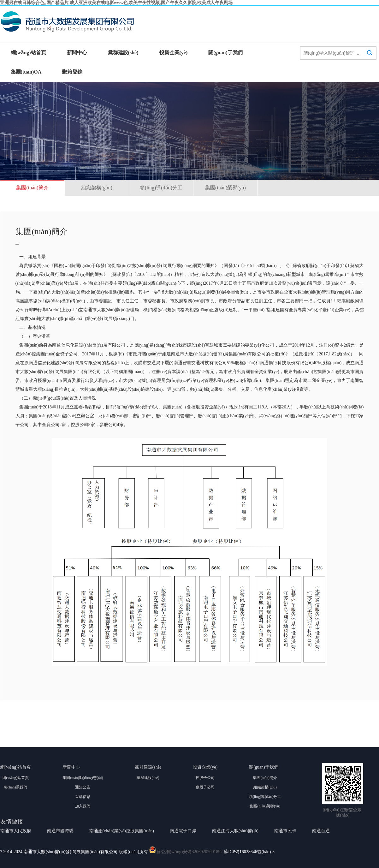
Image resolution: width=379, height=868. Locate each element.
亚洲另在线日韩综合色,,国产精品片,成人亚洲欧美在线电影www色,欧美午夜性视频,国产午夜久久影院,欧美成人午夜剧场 (116, 3)
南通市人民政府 (16, 831)
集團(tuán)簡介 (32, 188)
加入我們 (83, 806)
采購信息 (83, 797)
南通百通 (321, 831)
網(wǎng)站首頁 (28, 53)
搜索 (370, 59)
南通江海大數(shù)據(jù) (235, 831)
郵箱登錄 (72, 72)
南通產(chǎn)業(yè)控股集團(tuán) (122, 831)
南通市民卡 (285, 831)
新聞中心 (77, 53)
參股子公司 (205, 787)
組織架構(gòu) (97, 188)
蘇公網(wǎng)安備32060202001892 (189, 852)
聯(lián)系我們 (15, 787)
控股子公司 (205, 778)
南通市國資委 (60, 831)
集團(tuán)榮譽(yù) (225, 188)
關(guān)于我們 (225, 53)
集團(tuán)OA (26, 72)
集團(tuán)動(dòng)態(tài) (83, 778)
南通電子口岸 (183, 831)
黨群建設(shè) (123, 53)
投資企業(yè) (174, 53)
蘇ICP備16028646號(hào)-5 (249, 852)
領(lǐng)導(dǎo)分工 (161, 188)
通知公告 (83, 787)
